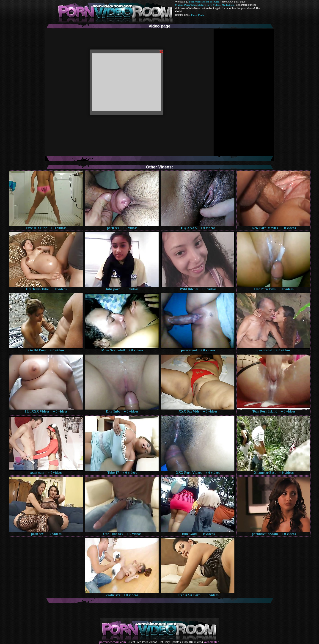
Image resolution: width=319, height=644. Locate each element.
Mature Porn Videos (209, 5)
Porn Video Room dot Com (204, 2)
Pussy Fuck (197, 15)
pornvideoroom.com (113, 642)
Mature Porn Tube (186, 5)
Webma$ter (211, 642)
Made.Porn (228, 5)
